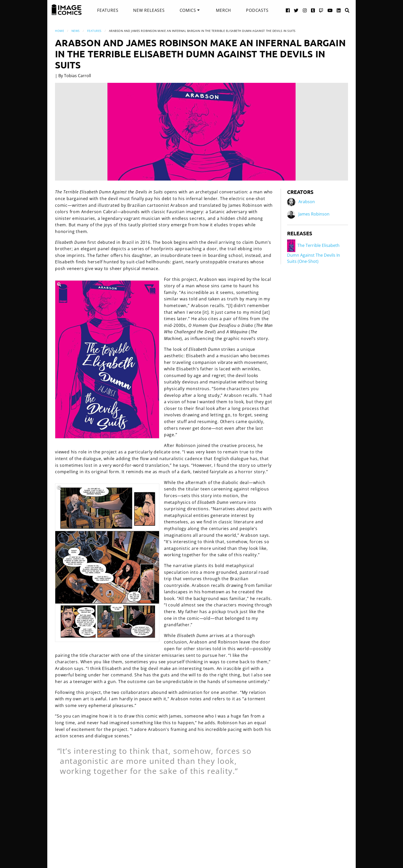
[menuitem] (108, 10)
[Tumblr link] (313, 10)
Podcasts (257, 10)
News (76, 31)
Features (108, 10)
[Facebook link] (288, 10)
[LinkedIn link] (339, 10)
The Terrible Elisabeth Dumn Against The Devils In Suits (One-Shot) (314, 253)
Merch (223, 10)
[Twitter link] (296, 10)
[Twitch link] (321, 10)
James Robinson (314, 214)
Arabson (307, 202)
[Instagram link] (305, 10)
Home (59, 31)
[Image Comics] (67, 10)
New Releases (149, 10)
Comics (188, 10)
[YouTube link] (330, 10)
